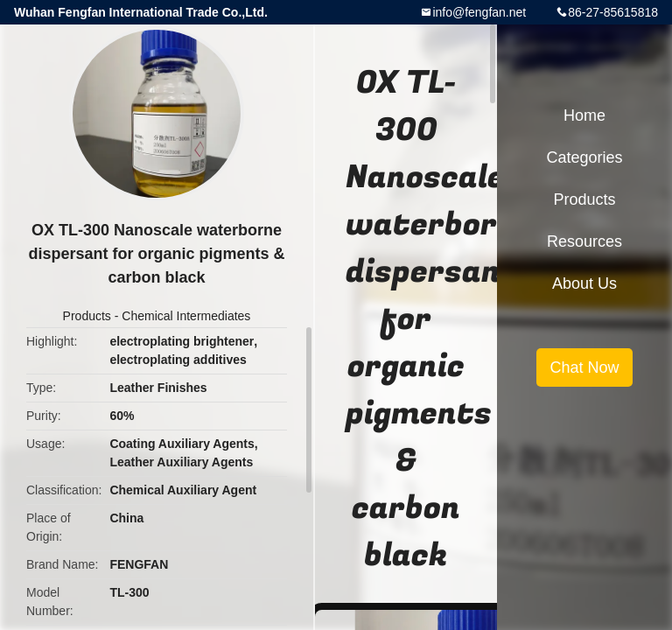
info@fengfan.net (479, 12)
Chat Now (584, 367)
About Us (584, 283)
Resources (584, 241)
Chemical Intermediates (186, 316)
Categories (584, 157)
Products (87, 316)
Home (584, 115)
